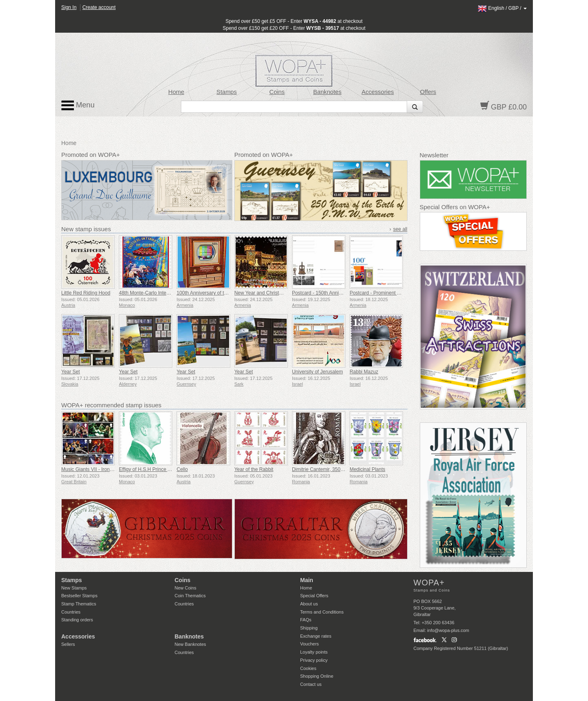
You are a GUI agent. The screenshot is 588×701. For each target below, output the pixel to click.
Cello (182, 469)
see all (400, 229)
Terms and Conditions (322, 612)
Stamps (227, 92)
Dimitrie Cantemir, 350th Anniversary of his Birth (344, 469)
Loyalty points (314, 652)
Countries (71, 612)
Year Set (71, 372)
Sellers (68, 644)
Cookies (308, 668)
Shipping (309, 628)
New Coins (186, 588)
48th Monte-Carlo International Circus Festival (169, 293)
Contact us (311, 684)
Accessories (378, 92)
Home (176, 92)
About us (309, 604)
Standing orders (77, 620)
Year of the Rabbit (254, 469)
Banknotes (327, 92)
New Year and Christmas (261, 293)
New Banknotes (190, 644)
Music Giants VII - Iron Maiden (94, 469)
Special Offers (314, 596)
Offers (428, 92)
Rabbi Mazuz (364, 372)
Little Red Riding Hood (86, 293)
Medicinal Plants (367, 469)
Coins (277, 92)
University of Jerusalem (317, 372)
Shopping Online (317, 676)
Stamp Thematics (79, 604)
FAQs (306, 620)
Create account (99, 7)
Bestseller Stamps (79, 596)
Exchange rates (316, 636)
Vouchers (310, 644)
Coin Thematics (190, 596)
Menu (78, 105)
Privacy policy (314, 660)
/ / (502, 8)
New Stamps (74, 588)
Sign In (69, 7)
